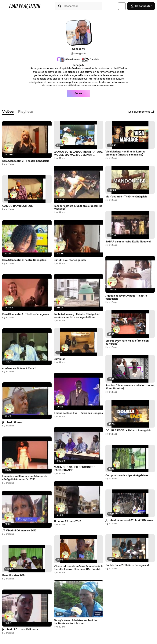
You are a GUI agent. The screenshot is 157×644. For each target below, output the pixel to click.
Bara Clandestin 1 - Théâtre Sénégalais (26, 314)
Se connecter (141, 6)
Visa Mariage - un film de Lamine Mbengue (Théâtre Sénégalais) (125, 153)
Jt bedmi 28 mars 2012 (67, 521)
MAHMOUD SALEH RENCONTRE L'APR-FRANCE (75, 469)
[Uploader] (122, 6)
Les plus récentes (142, 112)
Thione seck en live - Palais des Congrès (78, 413)
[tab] (8, 112)
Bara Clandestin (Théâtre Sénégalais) (25, 260)
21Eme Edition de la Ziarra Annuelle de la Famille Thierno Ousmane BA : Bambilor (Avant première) (78, 568)
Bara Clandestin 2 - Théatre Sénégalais (26, 161)
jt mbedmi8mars (12, 422)
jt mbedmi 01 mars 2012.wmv (20, 630)
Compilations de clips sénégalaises (127, 475)
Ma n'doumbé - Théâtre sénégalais (126, 197)
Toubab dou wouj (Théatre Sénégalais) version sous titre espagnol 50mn (77, 316)
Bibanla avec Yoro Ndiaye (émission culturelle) (127, 342)
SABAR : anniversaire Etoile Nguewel (128, 242)
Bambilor (59, 359)
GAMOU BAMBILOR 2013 (18, 206)
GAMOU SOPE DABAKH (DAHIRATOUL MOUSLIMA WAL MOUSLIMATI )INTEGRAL (78, 153)
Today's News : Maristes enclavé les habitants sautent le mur (76, 622)
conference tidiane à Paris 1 (19, 368)
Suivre (78, 93)
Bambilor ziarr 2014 (14, 575)
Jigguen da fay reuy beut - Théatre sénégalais (126, 297)
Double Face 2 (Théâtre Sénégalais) (127, 565)
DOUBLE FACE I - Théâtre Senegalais (128, 431)
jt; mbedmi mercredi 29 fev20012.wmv (129, 520)
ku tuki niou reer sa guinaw (70, 260)
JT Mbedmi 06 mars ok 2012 (19, 531)
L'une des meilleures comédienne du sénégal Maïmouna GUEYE (25, 478)
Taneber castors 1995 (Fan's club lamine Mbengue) (78, 208)
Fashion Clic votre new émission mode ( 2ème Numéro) (130, 387)
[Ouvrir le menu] (5, 6)
